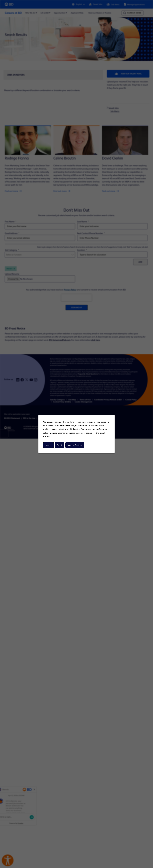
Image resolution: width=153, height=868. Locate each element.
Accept (48, 445)
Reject (60, 445)
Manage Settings (75, 445)
